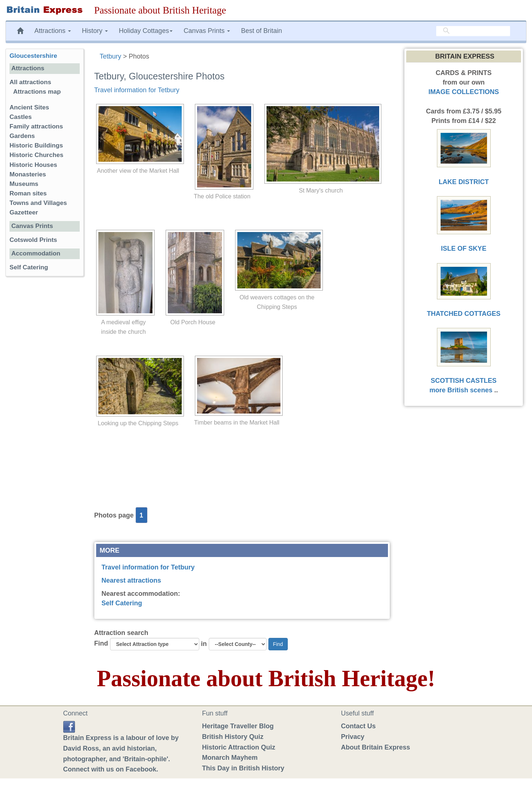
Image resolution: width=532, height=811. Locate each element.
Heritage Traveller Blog (238, 726)
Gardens (22, 136)
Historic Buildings (36, 145)
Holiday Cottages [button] (146, 31)
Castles (21, 117)
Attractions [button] (53, 31)
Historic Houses (33, 165)
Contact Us (359, 726)
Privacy (353, 737)
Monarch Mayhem (230, 758)
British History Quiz (233, 737)
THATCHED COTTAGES (463, 314)
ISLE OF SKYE (464, 248)
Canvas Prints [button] (207, 31)
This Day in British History (243, 768)
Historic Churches (36, 155)
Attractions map (37, 92)
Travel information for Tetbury (137, 90)
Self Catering (122, 603)
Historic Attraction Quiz (239, 747)
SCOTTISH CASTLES (464, 381)
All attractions (30, 82)
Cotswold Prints (33, 240)
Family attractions (36, 126)
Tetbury (111, 56)
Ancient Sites (29, 107)
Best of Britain (261, 31)
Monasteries (28, 174)
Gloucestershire (33, 56)
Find (101, 643)
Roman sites (28, 193)
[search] (473, 31)
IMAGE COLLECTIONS (464, 92)
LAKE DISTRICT (464, 182)
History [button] (95, 31)
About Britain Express (376, 747)
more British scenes (461, 390)
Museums (24, 184)
